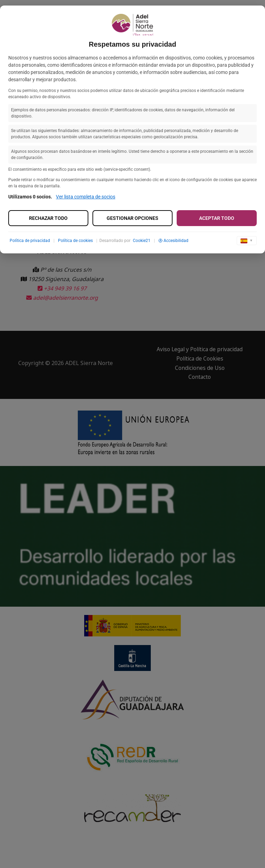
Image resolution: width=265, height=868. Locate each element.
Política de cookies (75, 241)
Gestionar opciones (132, 218)
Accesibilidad (173, 241)
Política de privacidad (30, 241)
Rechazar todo (48, 218)
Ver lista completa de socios (86, 197)
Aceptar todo (217, 218)
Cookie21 (142, 241)
